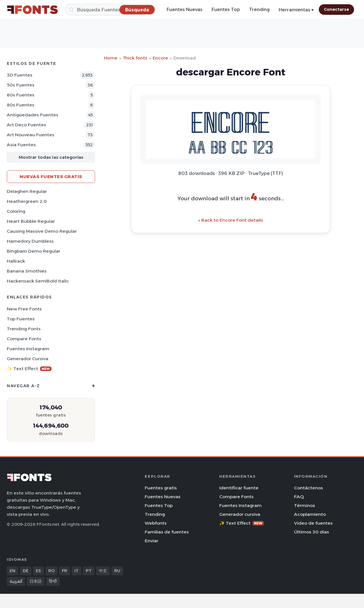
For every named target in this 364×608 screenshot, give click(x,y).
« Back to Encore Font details (231, 220)
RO (51, 571)
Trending (259, 10)
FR (65, 571)
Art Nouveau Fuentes (31, 135)
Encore (160, 58)
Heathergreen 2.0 (27, 201)
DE (26, 571)
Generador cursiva (28, 359)
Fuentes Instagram (28, 349)
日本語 (36, 581)
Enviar (152, 541)
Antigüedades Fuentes (33, 115)
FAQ (299, 497)
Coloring (16, 211)
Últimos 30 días (312, 532)
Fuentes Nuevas (185, 10)
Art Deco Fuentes (26, 125)
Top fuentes (21, 319)
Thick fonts (135, 58)
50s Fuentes (21, 85)
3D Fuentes (20, 75)
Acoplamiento (310, 514)
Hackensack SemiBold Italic (38, 281)
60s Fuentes (21, 95)
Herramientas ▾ (296, 10)
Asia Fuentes (21, 145)
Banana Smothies (27, 271)
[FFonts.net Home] (32, 10)
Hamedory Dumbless (30, 241)
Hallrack (16, 261)
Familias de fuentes (167, 532)
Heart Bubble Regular (31, 221)
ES (38, 571)
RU (117, 571)
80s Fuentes (21, 105)
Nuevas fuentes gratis (51, 177)
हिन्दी (53, 581)
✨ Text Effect (29, 369)
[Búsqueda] (110, 10)
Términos (305, 505)
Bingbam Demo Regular (34, 251)
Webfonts (156, 523)
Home (111, 58)
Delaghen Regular (27, 191)
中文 (103, 571)
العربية (16, 581)
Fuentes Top (226, 10)
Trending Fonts (24, 329)
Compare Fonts (24, 339)
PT (89, 571)
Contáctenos (309, 488)
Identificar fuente (239, 488)
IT (76, 571)
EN (13, 571)
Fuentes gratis (161, 488)
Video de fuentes (313, 523)
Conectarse (336, 9)
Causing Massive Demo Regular (42, 231)
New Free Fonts (24, 309)
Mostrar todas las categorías (51, 157)
